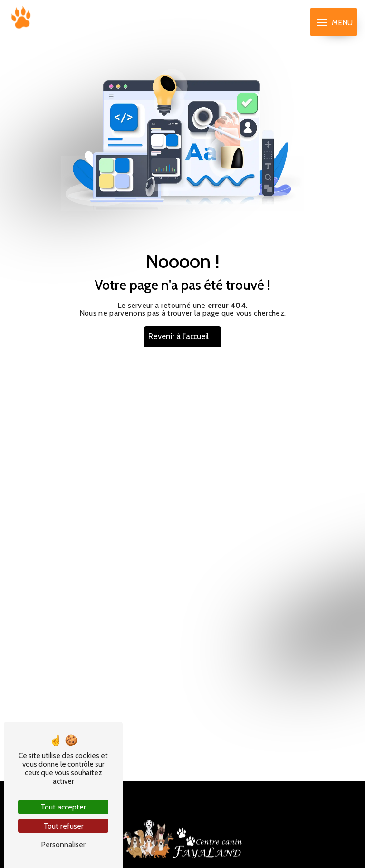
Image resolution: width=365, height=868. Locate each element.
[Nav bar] (334, 22)
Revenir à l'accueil (179, 337)
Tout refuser (63, 826)
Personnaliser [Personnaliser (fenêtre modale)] (63, 844)
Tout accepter (63, 807)
